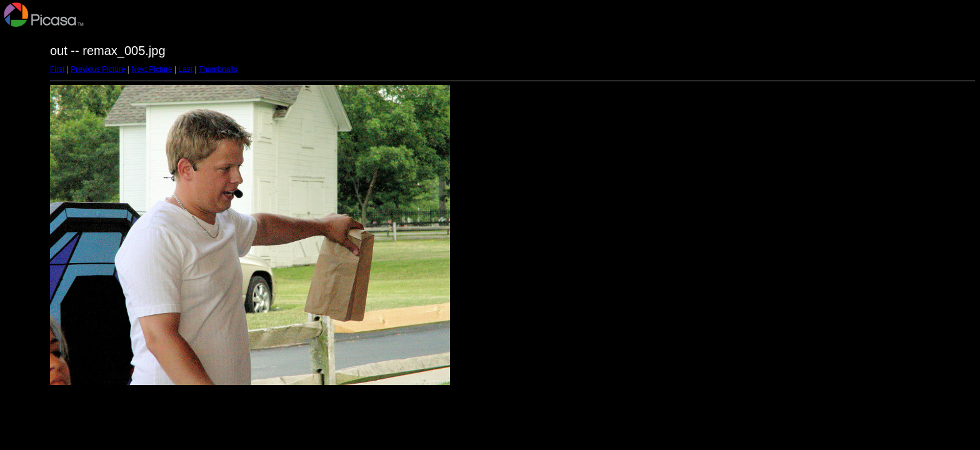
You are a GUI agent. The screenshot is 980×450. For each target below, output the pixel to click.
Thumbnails (218, 69)
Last (185, 69)
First (57, 69)
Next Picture (152, 69)
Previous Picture (98, 69)
